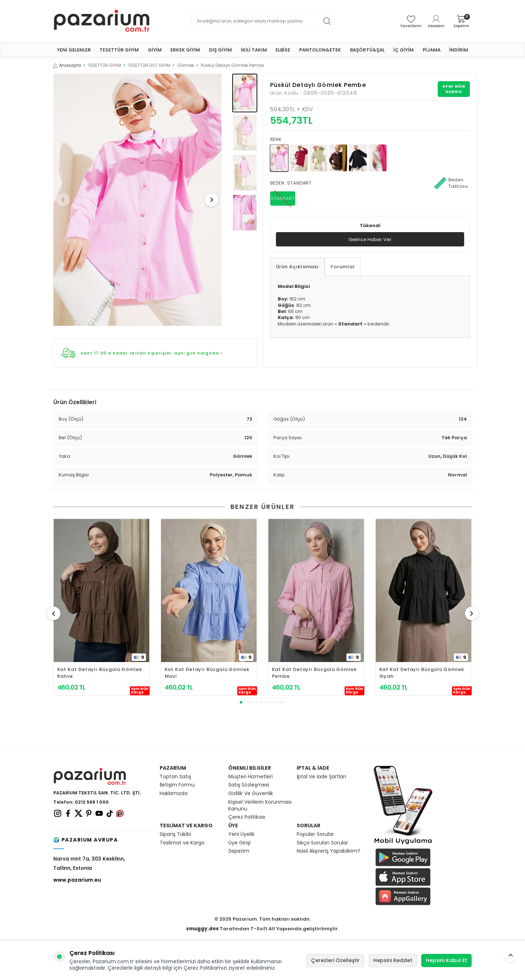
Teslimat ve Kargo (182, 843)
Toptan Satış (175, 777)
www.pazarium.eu (77, 880)
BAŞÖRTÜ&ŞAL (367, 50)
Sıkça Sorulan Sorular (322, 843)
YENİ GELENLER (74, 50)
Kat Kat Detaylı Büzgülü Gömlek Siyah (422, 673)
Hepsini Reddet (393, 960)
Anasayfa (67, 65)
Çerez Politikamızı (205, 968)
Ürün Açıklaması (298, 267)
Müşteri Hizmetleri (251, 777)
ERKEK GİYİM (185, 50)
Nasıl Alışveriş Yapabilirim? (329, 851)
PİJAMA (432, 50)
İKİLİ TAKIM (254, 50)
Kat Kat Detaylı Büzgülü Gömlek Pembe (314, 673)
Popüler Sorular (315, 834)
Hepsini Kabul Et (446, 960)
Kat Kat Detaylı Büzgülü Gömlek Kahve (100, 673)
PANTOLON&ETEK (320, 50)
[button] (65, 200)
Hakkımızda (174, 793)
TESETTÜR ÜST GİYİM (149, 65)
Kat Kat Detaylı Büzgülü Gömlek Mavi (207, 673)
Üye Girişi (239, 843)
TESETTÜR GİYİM (119, 50)
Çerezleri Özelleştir (335, 960)
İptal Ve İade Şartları (321, 777)
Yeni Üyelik (241, 834)
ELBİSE (283, 50)
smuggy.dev (202, 929)
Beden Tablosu (451, 183)
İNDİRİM (459, 50)
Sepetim (239, 851)
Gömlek (186, 65)
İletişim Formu (177, 785)
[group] (137, 200)
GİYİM (155, 50)
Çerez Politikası (247, 817)
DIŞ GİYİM (220, 50)
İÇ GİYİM (404, 50)
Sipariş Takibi (175, 834)
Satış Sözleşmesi (249, 785)
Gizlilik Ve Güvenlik (251, 793)
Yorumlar (342, 267)
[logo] (102, 21)
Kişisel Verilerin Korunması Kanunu (260, 805)
